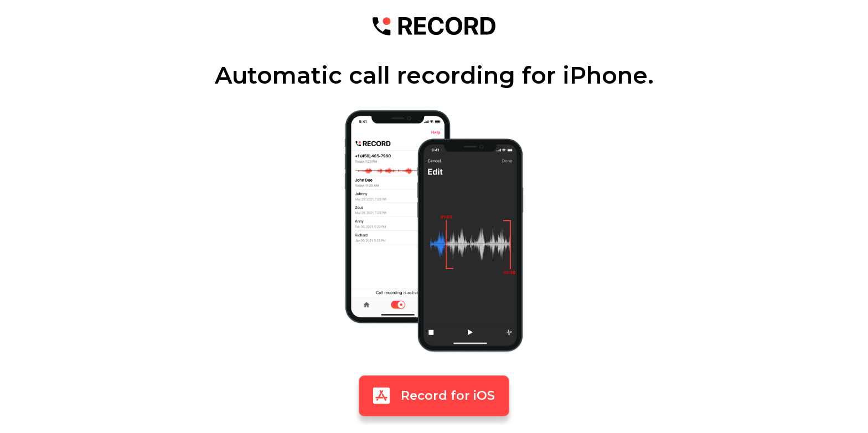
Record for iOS (434, 396)
